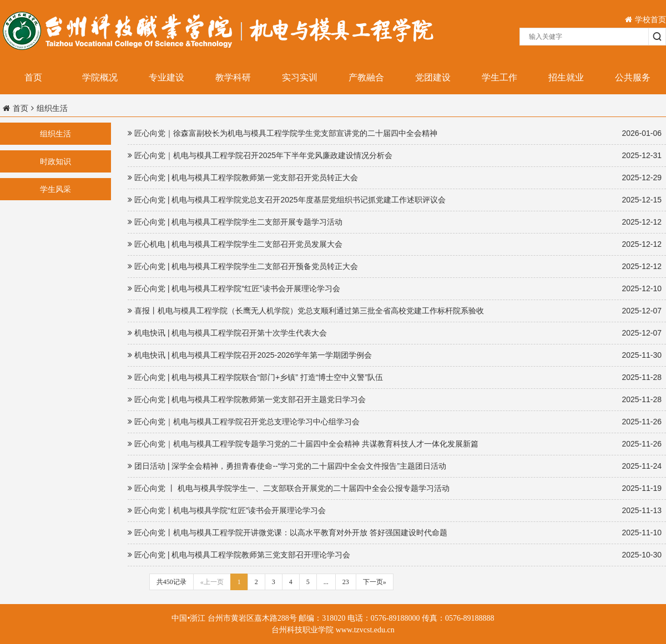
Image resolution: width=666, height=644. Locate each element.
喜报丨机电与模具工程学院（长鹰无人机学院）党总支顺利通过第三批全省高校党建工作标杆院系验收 (395, 311)
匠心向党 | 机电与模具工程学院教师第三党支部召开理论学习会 (395, 555)
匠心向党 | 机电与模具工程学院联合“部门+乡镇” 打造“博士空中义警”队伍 (395, 377)
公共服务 (633, 77)
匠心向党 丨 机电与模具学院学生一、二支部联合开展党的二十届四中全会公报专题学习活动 (395, 488)
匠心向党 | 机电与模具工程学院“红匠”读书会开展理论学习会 (395, 289)
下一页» (375, 582)
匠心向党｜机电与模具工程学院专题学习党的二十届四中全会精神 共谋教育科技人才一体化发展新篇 (395, 444)
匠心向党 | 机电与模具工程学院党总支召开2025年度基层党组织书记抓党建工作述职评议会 (395, 200)
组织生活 (56, 134)
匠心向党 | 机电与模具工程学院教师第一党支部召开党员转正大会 (395, 178)
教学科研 (233, 77)
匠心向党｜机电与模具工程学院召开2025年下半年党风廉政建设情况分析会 (395, 156)
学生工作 (500, 77)
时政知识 (56, 161)
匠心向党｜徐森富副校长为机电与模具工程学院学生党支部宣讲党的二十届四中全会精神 (395, 133)
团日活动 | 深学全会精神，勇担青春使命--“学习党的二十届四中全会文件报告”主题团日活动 (395, 466)
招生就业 (566, 77)
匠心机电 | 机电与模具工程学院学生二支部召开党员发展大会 (395, 244)
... (326, 582)
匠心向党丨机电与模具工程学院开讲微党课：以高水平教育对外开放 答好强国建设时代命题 (395, 533)
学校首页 (645, 19)
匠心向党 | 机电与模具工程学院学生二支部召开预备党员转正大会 (395, 267)
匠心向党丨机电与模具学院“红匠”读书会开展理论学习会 (395, 511)
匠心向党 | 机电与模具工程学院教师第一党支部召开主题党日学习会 (395, 400)
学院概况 (100, 77)
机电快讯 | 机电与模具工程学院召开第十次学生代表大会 (395, 333)
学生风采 (56, 189)
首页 (33, 77)
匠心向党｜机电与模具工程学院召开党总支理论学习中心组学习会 (395, 422)
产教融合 (366, 77)
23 (346, 582)
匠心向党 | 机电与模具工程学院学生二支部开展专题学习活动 (395, 222)
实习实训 (300, 77)
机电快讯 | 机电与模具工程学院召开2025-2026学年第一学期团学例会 (395, 355)
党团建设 (433, 77)
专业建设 (167, 77)
